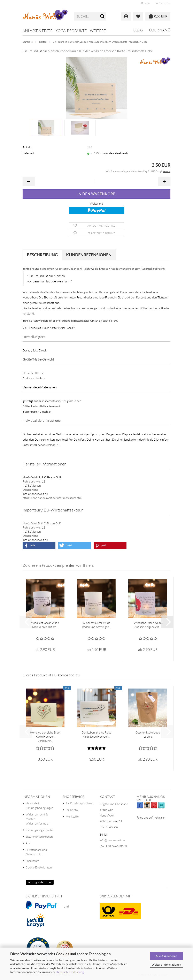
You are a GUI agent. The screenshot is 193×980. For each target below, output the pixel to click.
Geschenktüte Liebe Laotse (148, 734)
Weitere (98, 31)
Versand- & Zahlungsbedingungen (40, 806)
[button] (29, 182)
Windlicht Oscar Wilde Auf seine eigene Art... (148, 625)
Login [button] (145, 3)
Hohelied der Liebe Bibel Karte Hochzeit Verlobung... (45, 736)
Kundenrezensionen (89, 255)
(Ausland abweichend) (117, 153)
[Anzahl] (96, 182)
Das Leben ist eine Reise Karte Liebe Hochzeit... (96, 734)
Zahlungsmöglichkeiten (40, 830)
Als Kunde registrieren (80, 803)
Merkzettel (163, 3)
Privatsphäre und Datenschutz (36, 852)
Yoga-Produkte (71, 31)
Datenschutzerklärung (70, 972)
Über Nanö (160, 30)
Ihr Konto (72, 810)
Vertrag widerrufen (40, 882)
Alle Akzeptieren (166, 956)
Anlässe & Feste (38, 31)
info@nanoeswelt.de (112, 840)
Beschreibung (42, 255)
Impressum (32, 861)
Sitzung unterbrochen (39, 837)
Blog (138, 30)
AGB (29, 843)
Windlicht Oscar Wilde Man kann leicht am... (45, 625)
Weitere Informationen (166, 964)
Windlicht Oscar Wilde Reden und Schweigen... (96, 625)
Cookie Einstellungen (39, 867)
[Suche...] (102, 17)
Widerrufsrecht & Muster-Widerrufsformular (38, 819)
